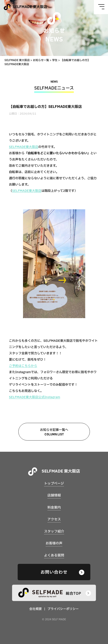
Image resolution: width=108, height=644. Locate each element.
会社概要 (36, 609)
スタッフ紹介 (54, 532)
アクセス (54, 519)
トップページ (54, 484)
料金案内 (54, 508)
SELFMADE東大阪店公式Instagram (35, 397)
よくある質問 (54, 555)
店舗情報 (54, 495)
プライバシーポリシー (63, 609)
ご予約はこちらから (23, 366)
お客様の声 (54, 543)
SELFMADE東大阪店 (24, 147)
